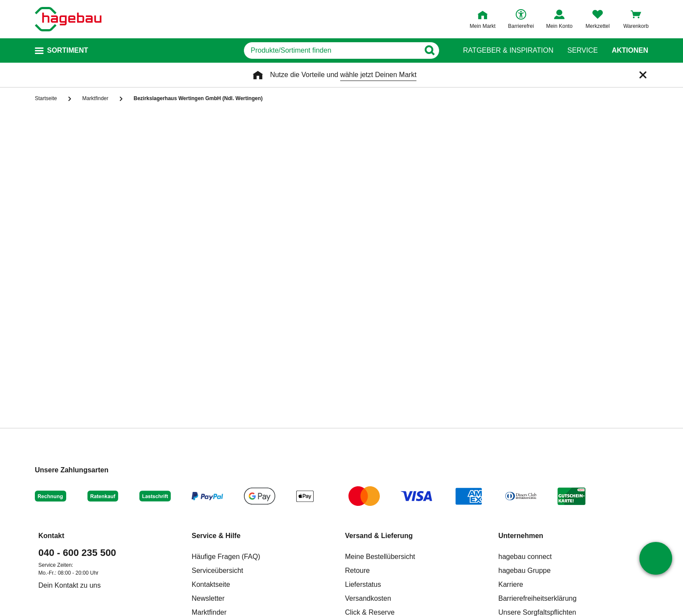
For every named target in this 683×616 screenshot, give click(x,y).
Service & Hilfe (216, 536)
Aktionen (630, 50)
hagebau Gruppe (524, 571)
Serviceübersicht (217, 571)
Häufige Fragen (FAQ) (226, 557)
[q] (332, 50)
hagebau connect (525, 557)
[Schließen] (643, 75)
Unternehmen (521, 536)
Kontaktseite (211, 584)
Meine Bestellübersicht (380, 557)
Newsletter (208, 598)
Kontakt (51, 536)
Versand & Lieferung (379, 536)
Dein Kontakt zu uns (69, 585)
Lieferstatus (363, 584)
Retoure (357, 571)
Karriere (511, 584)
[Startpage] (68, 19)
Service (582, 50)
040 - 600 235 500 (77, 553)
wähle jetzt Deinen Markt (378, 75)
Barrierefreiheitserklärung (538, 598)
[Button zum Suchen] (432, 50)
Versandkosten (368, 598)
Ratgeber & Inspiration (508, 50)
